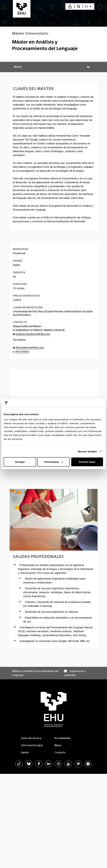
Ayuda (25, 752)
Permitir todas (87, 462)
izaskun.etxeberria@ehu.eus (33, 334)
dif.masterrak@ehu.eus (30, 348)
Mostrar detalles (88, 451)
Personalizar (54, 462)
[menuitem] (88, 7)
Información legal (32, 745)
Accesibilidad (62, 738)
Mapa (58, 745)
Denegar (20, 462)
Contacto (60, 752)
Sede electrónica (31, 738)
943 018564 (22, 352)
